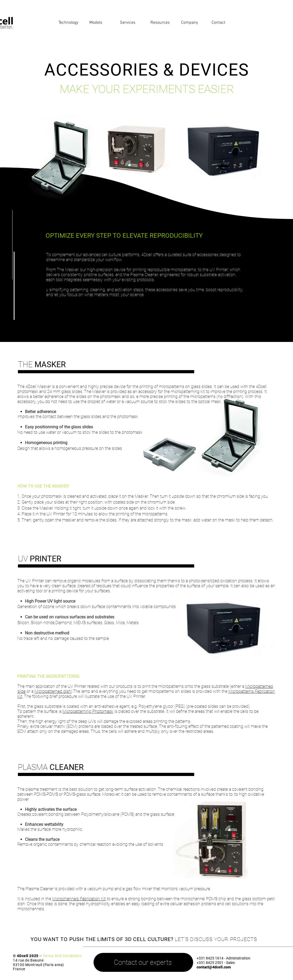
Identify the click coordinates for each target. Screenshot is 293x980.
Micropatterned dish (53, 691)
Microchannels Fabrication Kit (79, 899)
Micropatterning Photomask (88, 711)
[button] (70, 23)
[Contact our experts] (143, 962)
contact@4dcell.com (214, 967)
